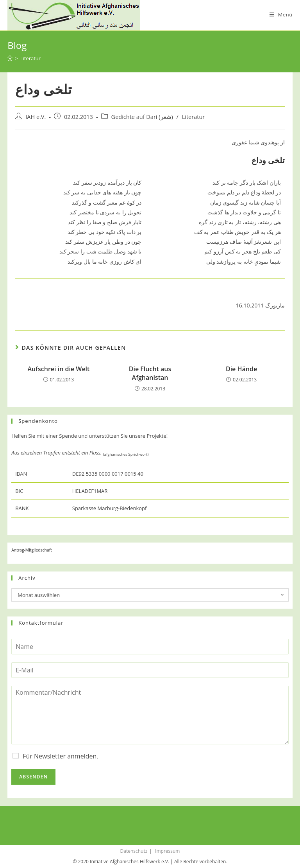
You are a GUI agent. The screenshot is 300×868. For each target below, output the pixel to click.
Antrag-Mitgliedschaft (32, 550)
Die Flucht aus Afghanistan (150, 373)
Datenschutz (134, 851)
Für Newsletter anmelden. (60, 756)
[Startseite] (10, 58)
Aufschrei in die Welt (59, 369)
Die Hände (241, 369)
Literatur (194, 117)
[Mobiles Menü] (281, 14)
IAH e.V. (36, 117)
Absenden (33, 777)
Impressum (167, 851)
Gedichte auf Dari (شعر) (142, 117)
